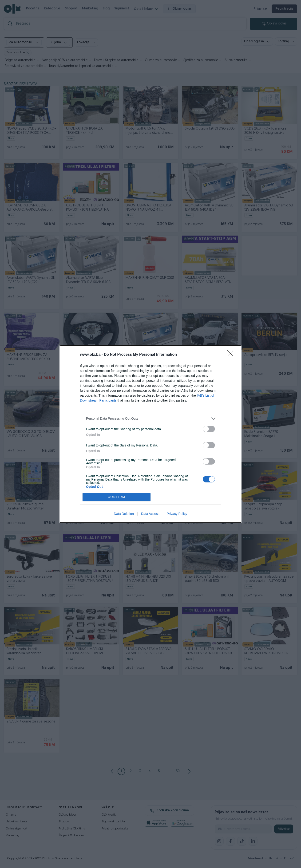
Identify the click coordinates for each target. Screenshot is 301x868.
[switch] (209, 429)
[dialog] (150, 434)
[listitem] (150, 419)
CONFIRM (117, 497)
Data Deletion (124, 514)
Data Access (150, 514)
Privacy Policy (177, 514)
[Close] (232, 355)
